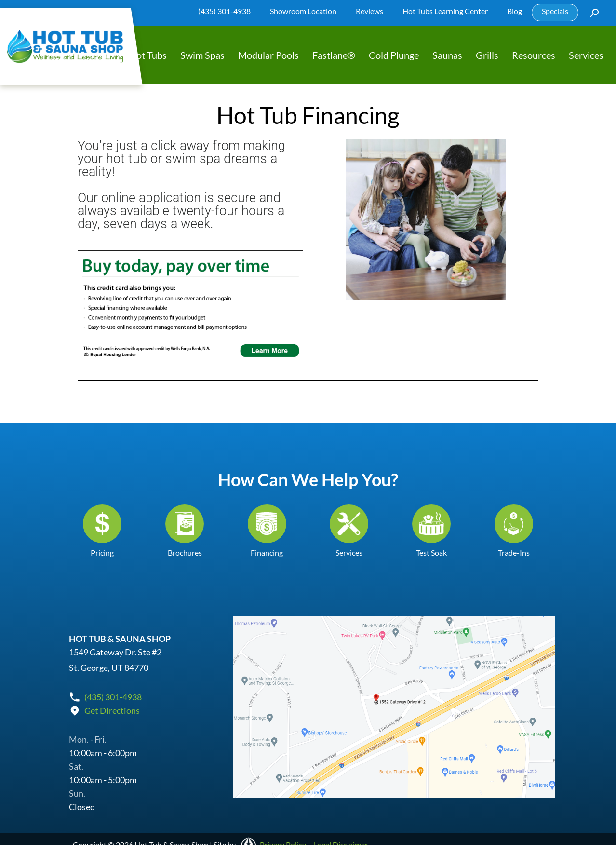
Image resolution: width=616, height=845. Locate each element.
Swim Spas (202, 55)
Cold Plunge (394, 55)
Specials (555, 11)
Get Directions (112, 710)
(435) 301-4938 (224, 11)
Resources (534, 55)
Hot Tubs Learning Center (445, 11)
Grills (487, 55)
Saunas (447, 55)
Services (586, 55)
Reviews (369, 11)
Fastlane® (334, 55)
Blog (515, 11)
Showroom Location (303, 11)
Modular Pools (268, 55)
